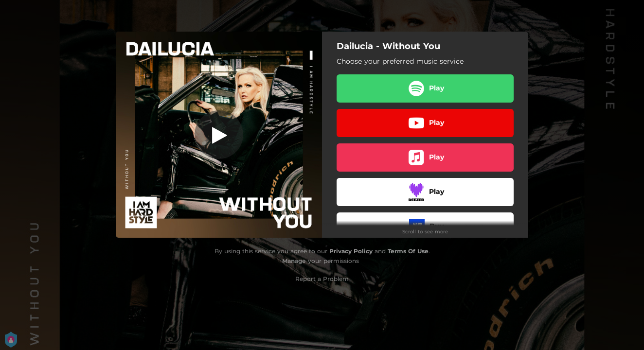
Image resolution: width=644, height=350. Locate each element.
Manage (294, 261)
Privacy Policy (351, 251)
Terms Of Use (408, 251)
